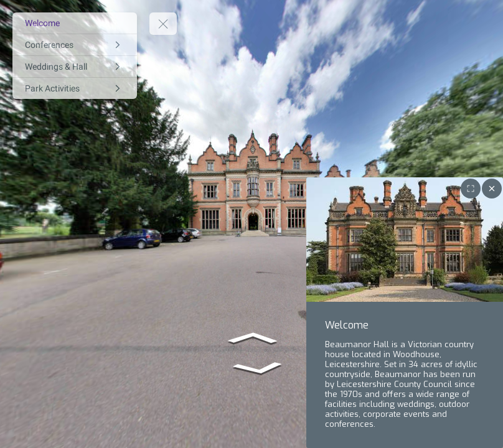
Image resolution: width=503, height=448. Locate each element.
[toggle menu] (163, 24)
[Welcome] (75, 23)
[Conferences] (75, 45)
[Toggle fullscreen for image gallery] (471, 189)
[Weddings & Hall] (75, 67)
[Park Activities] (75, 88)
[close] (492, 189)
